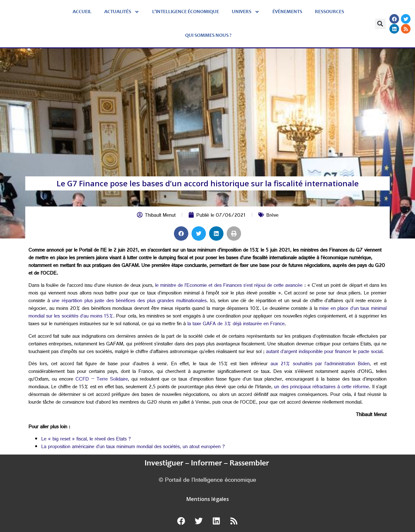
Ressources (329, 12)
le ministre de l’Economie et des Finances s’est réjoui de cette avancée (229, 286)
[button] (380, 24)
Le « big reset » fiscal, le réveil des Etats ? (86, 440)
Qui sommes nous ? (208, 36)
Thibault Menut (160, 216)
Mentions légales (208, 499)
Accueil (82, 12)
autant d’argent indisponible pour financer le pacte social (323, 352)
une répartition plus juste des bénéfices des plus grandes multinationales (128, 301)
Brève (272, 216)
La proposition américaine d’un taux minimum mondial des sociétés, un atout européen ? (133, 447)
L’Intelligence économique (186, 12)
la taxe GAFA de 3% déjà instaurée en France (235, 324)
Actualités (122, 12)
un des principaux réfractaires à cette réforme (321, 387)
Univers (246, 12)
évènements (287, 12)
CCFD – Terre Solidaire (101, 380)
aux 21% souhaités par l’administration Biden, (319, 364)
